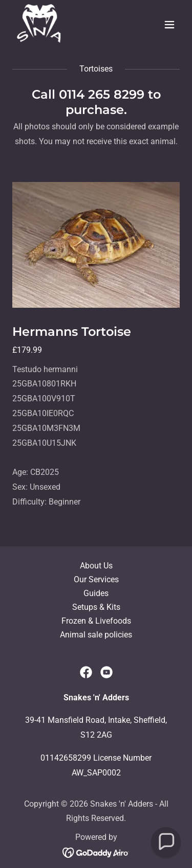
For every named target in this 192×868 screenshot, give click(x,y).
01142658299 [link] (66, 758)
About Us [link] (96, 566)
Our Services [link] (96, 579)
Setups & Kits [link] (96, 607)
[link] (39, 25)
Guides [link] (96, 593)
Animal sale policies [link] (96, 635)
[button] (169, 25)
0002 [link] (112, 773)
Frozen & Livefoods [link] (96, 621)
